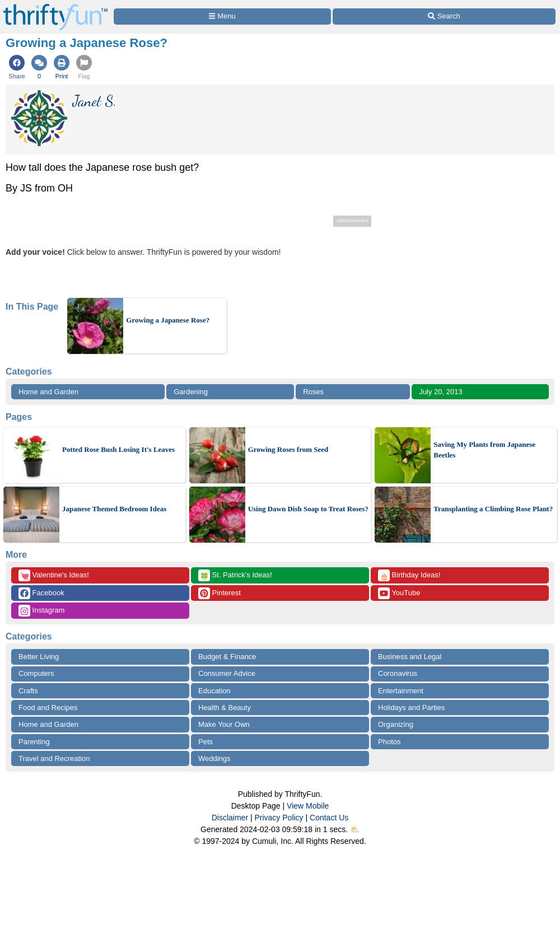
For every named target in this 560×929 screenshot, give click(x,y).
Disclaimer (230, 818)
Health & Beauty (225, 708)
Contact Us (329, 818)
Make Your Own (224, 724)
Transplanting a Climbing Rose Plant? (493, 509)
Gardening (191, 392)
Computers (36, 673)
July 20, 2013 (440, 392)
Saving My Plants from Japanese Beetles (484, 450)
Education (214, 691)
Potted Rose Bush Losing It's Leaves (118, 449)
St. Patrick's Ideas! (235, 575)
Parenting (34, 742)
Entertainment (401, 691)
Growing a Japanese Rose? (168, 320)
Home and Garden (48, 392)
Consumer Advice (227, 673)
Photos (389, 742)
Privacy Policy (279, 818)
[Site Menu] (222, 17)
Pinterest (220, 593)
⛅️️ (355, 829)
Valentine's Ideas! (54, 575)
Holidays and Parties (411, 708)
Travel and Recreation (54, 758)
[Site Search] (444, 17)
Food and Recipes (48, 708)
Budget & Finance (227, 657)
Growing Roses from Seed (288, 449)
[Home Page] (55, 6)
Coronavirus (398, 673)
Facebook (41, 593)
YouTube (399, 593)
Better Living (39, 657)
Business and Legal (410, 657)
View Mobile (308, 806)
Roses (313, 392)
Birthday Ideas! (409, 575)
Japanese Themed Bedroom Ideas (114, 509)
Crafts (28, 691)
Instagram (41, 611)
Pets (206, 742)
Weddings (214, 758)
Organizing (396, 724)
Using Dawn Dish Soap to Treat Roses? (308, 509)
